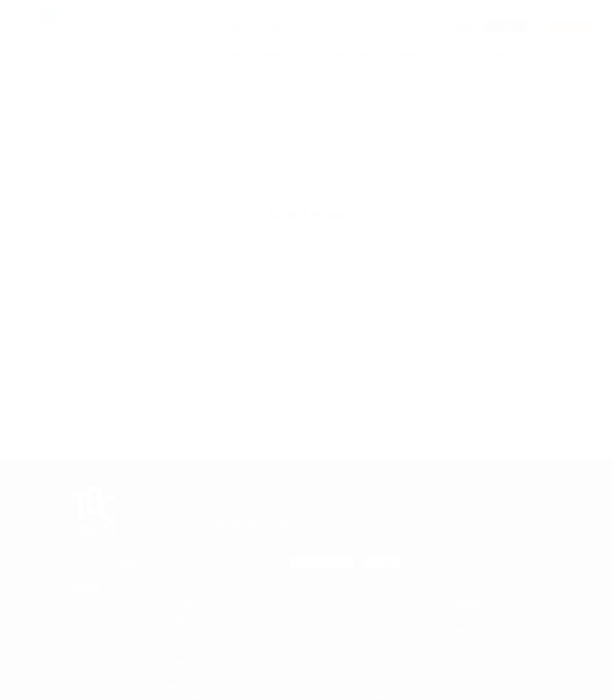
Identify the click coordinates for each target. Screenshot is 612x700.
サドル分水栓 (371, 619)
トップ (83, 563)
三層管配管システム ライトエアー (107, 630)
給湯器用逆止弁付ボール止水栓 (389, 685)
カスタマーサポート (371, 27)
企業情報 (274, 27)
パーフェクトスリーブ (380, 663)
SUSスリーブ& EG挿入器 (382, 641)
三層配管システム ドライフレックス (205, 619)
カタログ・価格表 (322, 563)
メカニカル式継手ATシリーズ (197, 696)
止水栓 (364, 674)
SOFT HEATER (467, 641)
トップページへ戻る (306, 273)
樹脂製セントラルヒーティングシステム (493, 630)
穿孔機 (364, 630)
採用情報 (382, 563)
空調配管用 (183, 663)
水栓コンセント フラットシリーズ (298, 619)
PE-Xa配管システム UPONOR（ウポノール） (500, 652)
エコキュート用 (187, 641)
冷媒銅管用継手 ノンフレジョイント (491, 619)
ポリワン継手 (371, 696)
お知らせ (314, 27)
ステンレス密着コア (378, 652)
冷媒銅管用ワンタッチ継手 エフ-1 (108, 619)
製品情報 (234, 27)
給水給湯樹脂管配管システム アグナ (205, 674)
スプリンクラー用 (189, 652)
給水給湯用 (183, 630)
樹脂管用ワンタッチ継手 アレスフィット (210, 685)
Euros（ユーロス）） (283, 630)
